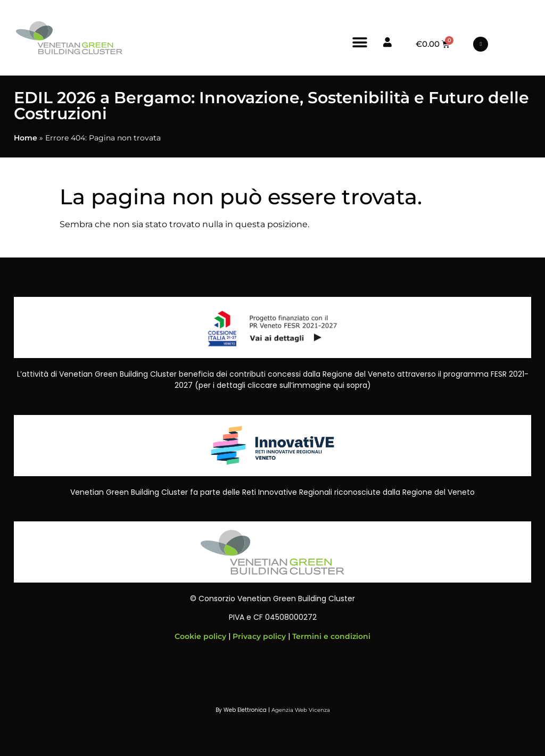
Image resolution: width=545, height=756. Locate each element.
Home (26, 138)
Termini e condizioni (331, 636)
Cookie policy (200, 636)
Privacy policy (259, 636)
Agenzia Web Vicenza (301, 710)
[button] (360, 42)
